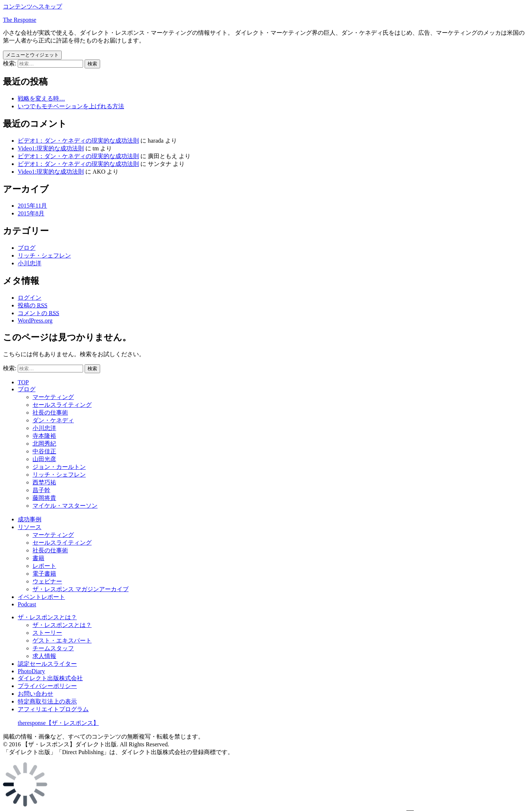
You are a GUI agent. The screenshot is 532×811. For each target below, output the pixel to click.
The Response (20, 20)
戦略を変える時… (41, 98)
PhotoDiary (31, 671)
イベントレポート (41, 597)
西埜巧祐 (44, 482)
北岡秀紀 (44, 444)
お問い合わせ (35, 694)
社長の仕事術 (50, 413)
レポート (44, 566)
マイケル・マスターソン (65, 506)
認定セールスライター (47, 664)
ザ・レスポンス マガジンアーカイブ (81, 589)
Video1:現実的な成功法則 (51, 148)
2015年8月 (31, 213)
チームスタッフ (53, 648)
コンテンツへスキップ (33, 6)
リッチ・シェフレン (44, 255)
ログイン (30, 298)
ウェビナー (47, 581)
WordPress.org (35, 321)
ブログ (27, 248)
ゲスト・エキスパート (62, 640)
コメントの (38, 313)
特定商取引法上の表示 (47, 701)
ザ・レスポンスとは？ (47, 617)
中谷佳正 (44, 451)
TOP (23, 382)
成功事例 (30, 519)
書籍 (38, 558)
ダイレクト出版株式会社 (50, 678)
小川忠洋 (30, 263)
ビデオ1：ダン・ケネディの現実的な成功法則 (78, 141)
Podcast (27, 604)
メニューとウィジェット (32, 55)
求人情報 (44, 656)
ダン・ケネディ (53, 420)
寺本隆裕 (44, 436)
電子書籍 (44, 574)
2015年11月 (32, 206)
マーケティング (53, 397)
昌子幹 (41, 490)
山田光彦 (44, 459)
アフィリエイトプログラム (53, 709)
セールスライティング (62, 405)
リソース (30, 527)
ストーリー (47, 633)
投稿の (33, 305)
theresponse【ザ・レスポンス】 (58, 723)
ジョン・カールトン (59, 467)
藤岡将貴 (44, 498)
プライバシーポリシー (47, 686)
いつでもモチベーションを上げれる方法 (71, 106)
